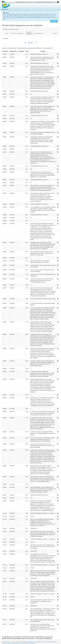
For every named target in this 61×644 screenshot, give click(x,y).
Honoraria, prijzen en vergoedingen (28, 643)
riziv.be (33, 2)
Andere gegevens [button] (39, 33)
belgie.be (54, 2)
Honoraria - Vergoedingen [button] (18, 33)
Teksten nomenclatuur (7, 643)
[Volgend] (36, 43)
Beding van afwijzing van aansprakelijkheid (33, 642)
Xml (55, 33)
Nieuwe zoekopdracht (11, 29)
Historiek (5, 39)
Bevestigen (54, 21)
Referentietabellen (16, 643)
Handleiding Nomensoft (52, 642)
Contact (44, 642)
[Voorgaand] (25, 43)
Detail (7, 33)
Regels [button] (29, 33)
